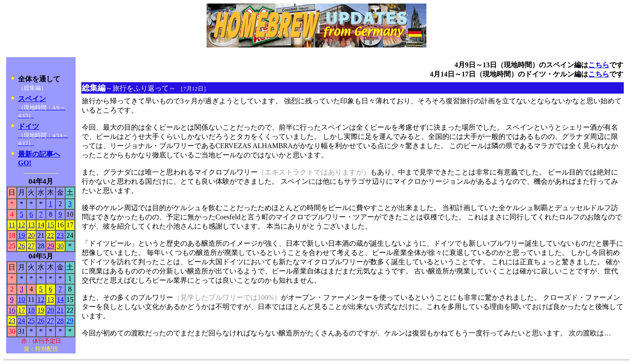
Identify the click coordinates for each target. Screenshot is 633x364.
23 (60, 235)
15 (51, 225)
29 (51, 246)
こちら (599, 65)
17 (22, 310)
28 (60, 321)
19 (22, 235)
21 (60, 310)
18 (31, 310)
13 (31, 225)
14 (41, 225)
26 (22, 246)
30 (60, 246)
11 (12, 225)
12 (22, 225)
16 (12, 310)
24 (22, 321)
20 (31, 235)
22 (51, 235)
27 (31, 246)
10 (22, 300)
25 (31, 321)
